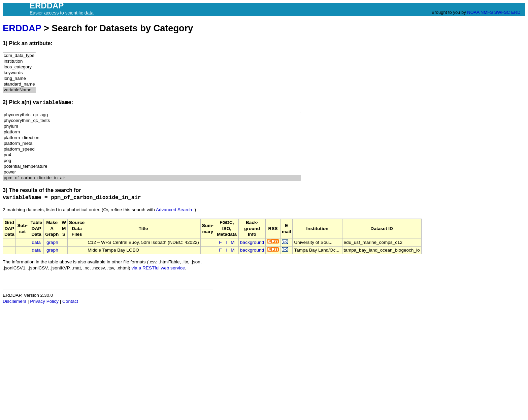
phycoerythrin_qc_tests (152, 121)
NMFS (487, 12)
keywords (19, 73)
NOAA (473, 12)
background (252, 242)
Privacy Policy (44, 301)
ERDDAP (22, 28)
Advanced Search (174, 210)
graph (52, 242)
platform (152, 132)
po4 (152, 155)
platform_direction (152, 138)
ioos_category (19, 67)
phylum (152, 126)
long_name (19, 79)
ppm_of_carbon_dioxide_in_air (152, 178)
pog (152, 161)
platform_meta (152, 144)
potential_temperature (152, 167)
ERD (516, 12)
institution (19, 61)
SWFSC (502, 12)
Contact (70, 301)
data (36, 242)
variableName (19, 90)
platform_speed (152, 149)
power (152, 172)
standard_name (19, 84)
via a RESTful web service (158, 268)
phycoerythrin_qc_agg (152, 115)
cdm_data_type (19, 56)
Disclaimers (14, 301)
